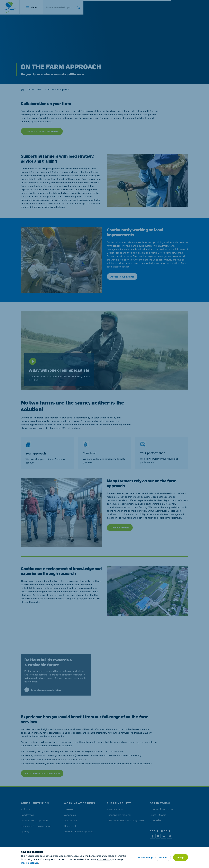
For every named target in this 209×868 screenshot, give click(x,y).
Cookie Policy (104, 859)
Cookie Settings (30, 863)
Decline (163, 857)
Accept (181, 857)
